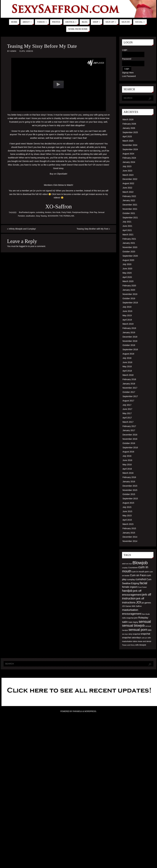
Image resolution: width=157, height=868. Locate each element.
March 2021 (128, 235)
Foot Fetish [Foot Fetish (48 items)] (142, 587)
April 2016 (127, 469)
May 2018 (127, 366)
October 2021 (129, 213)
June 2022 (127, 188)
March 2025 (128, 141)
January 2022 (129, 200)
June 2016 (127, 460)
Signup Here (128, 73)
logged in (23, 246)
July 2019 (127, 307)
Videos (29, 51)
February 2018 (129, 379)
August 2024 (128, 154)
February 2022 (129, 196)
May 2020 (127, 273)
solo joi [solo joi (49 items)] (144, 638)
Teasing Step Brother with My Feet (93, 229)
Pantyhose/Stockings (80, 212)
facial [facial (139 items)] (143, 583)
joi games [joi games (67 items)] (146, 603)
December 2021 (130, 205)
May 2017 (127, 413)
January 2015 (129, 533)
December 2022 (130, 179)
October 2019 (129, 298)
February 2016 (129, 477)
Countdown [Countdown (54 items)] (133, 568)
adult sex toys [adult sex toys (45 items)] (127, 564)
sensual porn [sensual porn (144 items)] (138, 630)
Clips (22, 51)
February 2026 (129, 124)
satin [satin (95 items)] (125, 622)
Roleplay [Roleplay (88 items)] (143, 618)
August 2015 (128, 503)
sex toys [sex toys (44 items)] (125, 634)
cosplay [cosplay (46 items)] (125, 568)
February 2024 (129, 158)
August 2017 (128, 401)
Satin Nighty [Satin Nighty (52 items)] (133, 622)
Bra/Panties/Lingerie (27, 212)
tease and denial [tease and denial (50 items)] (145, 641)
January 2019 (129, 332)
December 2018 (130, 337)
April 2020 (127, 277)
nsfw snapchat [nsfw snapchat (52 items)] (128, 618)
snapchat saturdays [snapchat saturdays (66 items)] (132, 638)
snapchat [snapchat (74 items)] (145, 634)
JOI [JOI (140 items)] (138, 602)
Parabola (78, 711)
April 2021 (127, 230)
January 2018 (129, 384)
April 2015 (127, 520)
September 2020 (130, 256)
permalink (69, 216)
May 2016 (127, 465)
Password (127, 59)
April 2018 (127, 371)
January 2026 (129, 128)
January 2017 (129, 430)
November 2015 (130, 490)
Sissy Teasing (41, 216)
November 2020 (130, 247)
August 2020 (128, 260)
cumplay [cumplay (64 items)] (131, 579)
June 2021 (127, 226)
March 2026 (128, 119)
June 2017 (127, 409)
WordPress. (90, 711)
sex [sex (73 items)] (150, 630)
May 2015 (127, 516)
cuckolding (40, 212)
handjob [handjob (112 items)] (127, 591)
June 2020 (127, 269)
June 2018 (127, 362)
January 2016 (129, 482)
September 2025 (130, 132)
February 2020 (129, 286)
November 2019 (130, 294)
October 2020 (129, 252)
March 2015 (128, 524)
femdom (48, 212)
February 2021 (129, 239)
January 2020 (129, 290)
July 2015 (127, 507)
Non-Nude (56, 212)
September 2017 (130, 396)
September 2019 (130, 303)
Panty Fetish (66, 212)
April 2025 (127, 137)
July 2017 (127, 405)
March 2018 (128, 375)
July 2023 (127, 166)
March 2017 (128, 422)
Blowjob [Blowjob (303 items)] (140, 563)
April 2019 (127, 320)
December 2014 (130, 537)
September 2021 (130, 218)
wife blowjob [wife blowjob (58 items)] (141, 645)
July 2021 (127, 222)
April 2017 (127, 418)
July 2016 (127, 456)
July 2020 (127, 264)
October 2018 (129, 345)
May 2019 (127, 315)
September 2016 (130, 448)
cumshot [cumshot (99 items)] (141, 579)
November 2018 (130, 341)
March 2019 (128, 324)
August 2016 (128, 452)
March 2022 (128, 192)
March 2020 (128, 281)
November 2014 (130, 541)
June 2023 (127, 171)
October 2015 (129, 494)
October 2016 (129, 443)
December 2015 (130, 486)
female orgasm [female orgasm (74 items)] (130, 587)
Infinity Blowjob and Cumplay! (21, 229)
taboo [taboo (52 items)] (135, 641)
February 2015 (129, 528)
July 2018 (127, 358)
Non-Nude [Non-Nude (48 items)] (146, 614)
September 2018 (130, 349)
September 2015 (130, 499)
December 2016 (130, 435)
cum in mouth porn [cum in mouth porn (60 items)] (140, 572)
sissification (30, 216)
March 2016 (128, 473)
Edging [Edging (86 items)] (135, 583)
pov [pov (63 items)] (136, 618)
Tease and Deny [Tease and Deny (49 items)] (128, 645)
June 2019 (127, 311)
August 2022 (128, 183)
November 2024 (130, 145)
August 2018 (128, 354)
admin (13, 51)
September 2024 (130, 149)
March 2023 (128, 175)
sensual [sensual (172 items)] (145, 622)
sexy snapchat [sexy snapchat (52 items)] (134, 634)
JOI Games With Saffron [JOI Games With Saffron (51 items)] (132, 606)
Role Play (93, 212)
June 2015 (127, 511)
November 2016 (130, 439)
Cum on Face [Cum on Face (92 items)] (138, 575)
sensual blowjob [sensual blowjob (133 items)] (133, 626)
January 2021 (129, 243)
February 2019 (129, 328)
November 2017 (130, 388)
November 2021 (130, 209)
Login (125, 50)
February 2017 (129, 426)
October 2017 (129, 392)
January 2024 (129, 162)
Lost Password (129, 76)
